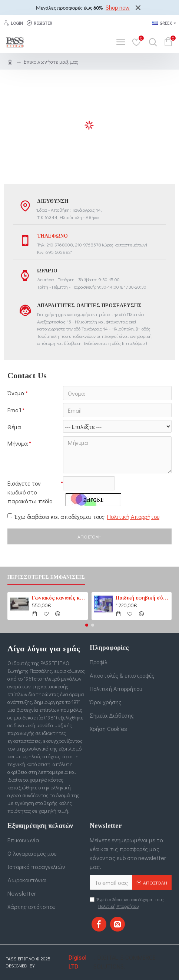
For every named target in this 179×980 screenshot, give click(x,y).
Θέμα (14, 427)
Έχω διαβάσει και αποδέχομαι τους (84, 517)
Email (14, 410)
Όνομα (16, 393)
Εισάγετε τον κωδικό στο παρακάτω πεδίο (30, 492)
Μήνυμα (18, 443)
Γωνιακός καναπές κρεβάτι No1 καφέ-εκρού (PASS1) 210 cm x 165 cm (59, 598)
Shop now (118, 7)
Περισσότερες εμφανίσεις (46, 577)
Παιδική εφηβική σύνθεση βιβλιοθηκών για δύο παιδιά (142, 598)
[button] (87, 625)
